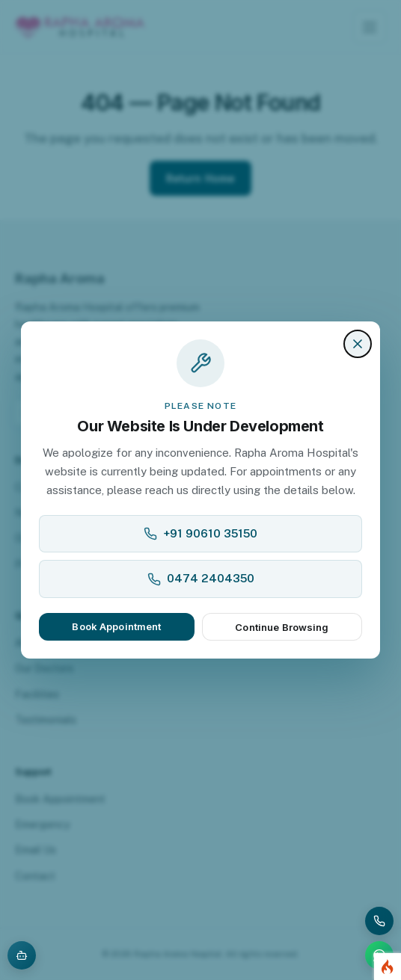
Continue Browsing (282, 627)
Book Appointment (116, 626)
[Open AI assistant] (22, 955)
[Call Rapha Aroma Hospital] (379, 921)
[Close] (358, 344)
